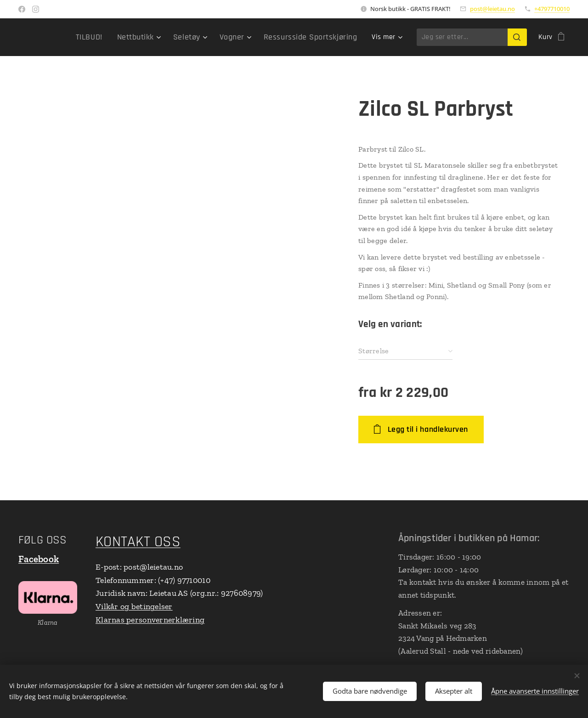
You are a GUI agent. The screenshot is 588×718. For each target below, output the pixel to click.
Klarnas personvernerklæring (150, 620)
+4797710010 (552, 9)
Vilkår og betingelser (134, 607)
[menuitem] (111, 37)
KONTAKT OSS (138, 542)
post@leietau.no (492, 9)
